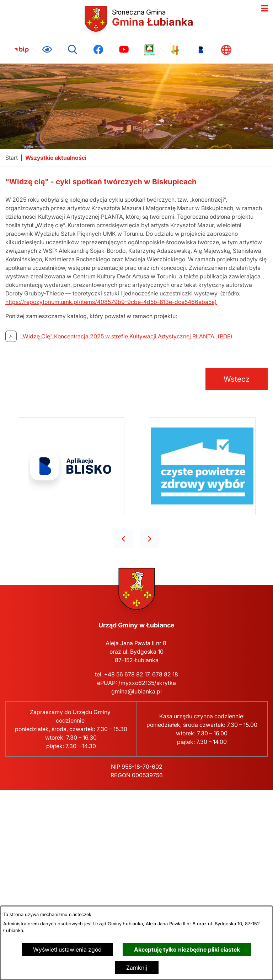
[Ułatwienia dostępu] (47, 50)
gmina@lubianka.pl (136, 691)
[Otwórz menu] (264, 9)
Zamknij (137, 968)
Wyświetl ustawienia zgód (67, 949)
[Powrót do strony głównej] (12, 158)
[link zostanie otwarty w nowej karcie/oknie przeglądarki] (21, 50)
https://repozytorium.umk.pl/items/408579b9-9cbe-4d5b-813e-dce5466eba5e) (111, 302)
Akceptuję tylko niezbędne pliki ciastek (187, 949)
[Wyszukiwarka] (73, 50)
